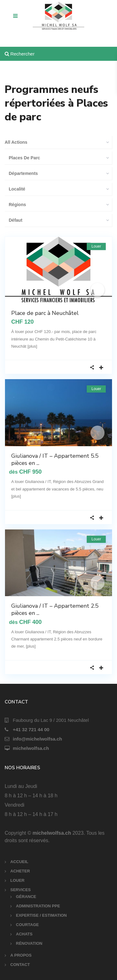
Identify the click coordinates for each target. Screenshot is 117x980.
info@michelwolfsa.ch (37, 739)
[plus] (32, 346)
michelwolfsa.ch (31, 748)
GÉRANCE (26, 897)
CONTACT (20, 965)
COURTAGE (27, 925)
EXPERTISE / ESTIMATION (41, 915)
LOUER (17, 880)
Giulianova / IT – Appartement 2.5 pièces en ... (55, 609)
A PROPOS (21, 955)
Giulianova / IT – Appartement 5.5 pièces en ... (55, 459)
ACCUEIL (19, 862)
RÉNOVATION (29, 943)
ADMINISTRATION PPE (38, 906)
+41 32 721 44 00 (31, 729)
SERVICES (21, 890)
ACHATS (24, 934)
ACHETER (20, 871)
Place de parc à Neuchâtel (45, 313)
